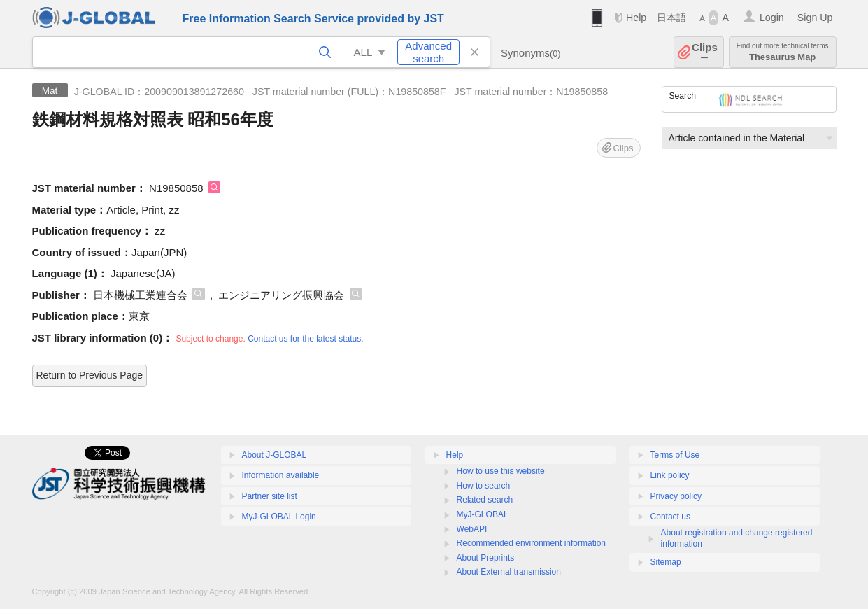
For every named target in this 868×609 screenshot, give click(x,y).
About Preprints (486, 558)
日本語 (671, 17)
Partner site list (270, 496)
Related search (485, 500)
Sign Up (815, 17)
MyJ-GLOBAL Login (279, 517)
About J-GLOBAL (275, 455)
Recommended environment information (531, 543)
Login (772, 17)
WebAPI (472, 529)
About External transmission (509, 572)
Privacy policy (676, 496)
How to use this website (501, 471)
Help (636, 17)
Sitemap (666, 562)
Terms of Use (675, 455)
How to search (484, 486)
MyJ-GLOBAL (483, 514)
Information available (281, 475)
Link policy (670, 475)
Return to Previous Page (90, 375)
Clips (705, 52)
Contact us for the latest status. (305, 339)
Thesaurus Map (783, 52)
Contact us (670, 517)
